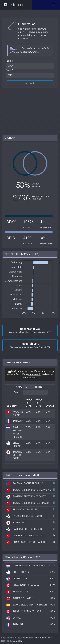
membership (35, 374)
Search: (31, 393)
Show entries (29, 387)
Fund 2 (9, 70)
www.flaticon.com (43, 638)
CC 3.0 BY (17, 641)
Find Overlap (30, 83)
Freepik (24, 638)
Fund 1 (9, 61)
